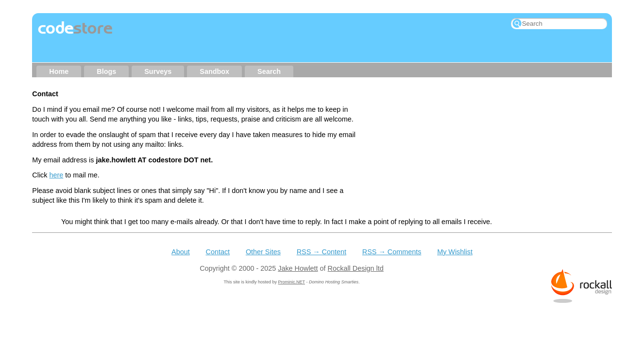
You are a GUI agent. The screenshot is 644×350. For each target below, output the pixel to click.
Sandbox (214, 71)
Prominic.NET (292, 261)
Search (269, 71)
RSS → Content (322, 230)
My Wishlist (455, 230)
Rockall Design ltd (356, 247)
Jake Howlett (298, 247)
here (56, 175)
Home (59, 71)
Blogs (106, 71)
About (181, 230)
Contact (218, 230)
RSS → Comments (392, 230)
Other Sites (263, 230)
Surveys (158, 71)
